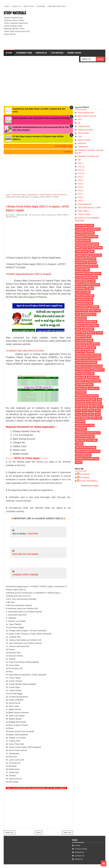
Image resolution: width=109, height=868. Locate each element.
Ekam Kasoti (81, 263)
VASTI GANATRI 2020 (83, 455)
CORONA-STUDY (82, 251)
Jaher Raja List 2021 (84, 303)
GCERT (90, 266)
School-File (93, 388)
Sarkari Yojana (93, 381)
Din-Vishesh (81, 259)
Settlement (81, 392)
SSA (99, 399)
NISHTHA (82, 143)
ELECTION (92, 263)
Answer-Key (81, 237)
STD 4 (80, 184)
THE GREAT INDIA (87, 436)
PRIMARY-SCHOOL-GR (88, 156)
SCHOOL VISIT (81, 388)
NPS (89, 337)
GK (79, 123)
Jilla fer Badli (83, 133)
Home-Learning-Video (85, 296)
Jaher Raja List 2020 (84, 300)
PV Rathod (85, 477)
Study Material (57, 53)
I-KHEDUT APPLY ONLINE (25, 575)
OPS (77, 348)
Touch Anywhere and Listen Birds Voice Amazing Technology (41, 118)
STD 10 (81, 167)
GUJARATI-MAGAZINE (89, 277)
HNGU (91, 288)
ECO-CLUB (92, 259)
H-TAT (93, 281)
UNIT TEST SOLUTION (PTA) (86, 448)
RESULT (79, 374)
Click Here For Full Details (25, 554)
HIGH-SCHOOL (81, 288)
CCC (90, 248)
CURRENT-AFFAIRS (83, 255)
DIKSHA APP (96, 255)
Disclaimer (41, 6)
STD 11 (81, 170)
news (78, 329)
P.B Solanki (85, 474)
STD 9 (80, 201)
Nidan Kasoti (88, 329)
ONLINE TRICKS (11, 217)
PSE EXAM (98, 366)
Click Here (33, 534)
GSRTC (98, 274)
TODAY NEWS (84, 214)
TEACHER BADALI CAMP (89, 208)
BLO (85, 248)
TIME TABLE (83, 211)
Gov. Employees (82, 270)
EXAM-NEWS (80, 266)
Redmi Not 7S (98, 370)
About (7, 6)
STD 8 (80, 197)
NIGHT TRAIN (81, 333)
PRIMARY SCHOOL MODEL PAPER (88, 355)
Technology (81, 429)
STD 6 (80, 190)
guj (77, 277)
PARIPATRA (83, 147)
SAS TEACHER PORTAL (84, 385)
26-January (80, 229)
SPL (94, 399)
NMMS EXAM (80, 337)
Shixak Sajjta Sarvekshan (87, 396)
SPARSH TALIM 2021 (83, 399)
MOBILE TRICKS (92, 325)
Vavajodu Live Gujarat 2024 (87, 459)
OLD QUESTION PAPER (84, 340)
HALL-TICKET (81, 285)
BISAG (78, 248)
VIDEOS (79, 462)
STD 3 (80, 180)
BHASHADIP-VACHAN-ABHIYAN (87, 244)
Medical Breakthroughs (86, 322)
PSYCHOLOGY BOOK (83, 370)
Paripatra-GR (41, 53)
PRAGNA (90, 351)
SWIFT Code (96, 418)
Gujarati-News (51, 215)
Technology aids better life (88, 433)
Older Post (67, 833)
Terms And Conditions (56, 6)
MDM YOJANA (84, 140)
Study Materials (84, 204)
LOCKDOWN (86, 314)
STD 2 (80, 177)
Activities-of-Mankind (85, 233)
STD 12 (81, 173)
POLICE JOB (80, 351)
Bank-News (93, 237)
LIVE (80, 137)
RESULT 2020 (89, 374)
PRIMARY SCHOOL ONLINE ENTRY (88, 359)
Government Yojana (39, 215)
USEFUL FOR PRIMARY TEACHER (88, 451)
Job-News (94, 307)
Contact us (80, 856)
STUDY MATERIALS (15, 13)
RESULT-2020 (81, 377)
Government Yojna (24, 53)
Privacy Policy (29, 6)
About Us (79, 859)
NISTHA (99, 333)
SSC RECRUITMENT (94, 403)
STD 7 (80, 194)
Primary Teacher (74, 53)
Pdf (79, 160)
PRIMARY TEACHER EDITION (86, 362)
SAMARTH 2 (80, 381)
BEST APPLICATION (87, 116)
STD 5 (80, 187)
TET (77, 436)
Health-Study (94, 285)
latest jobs (95, 311)
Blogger (95, 486)
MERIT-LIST (80, 325)
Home (9, 53)
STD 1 (80, 163)
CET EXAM (98, 248)
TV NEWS (79, 444)
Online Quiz (81, 344)
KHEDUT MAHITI (63, 215)
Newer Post (9, 833)
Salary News (93, 377)
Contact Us (16, 6)
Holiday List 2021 (85, 130)
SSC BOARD (80, 403)
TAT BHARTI (80, 422)
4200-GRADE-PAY (86, 113)
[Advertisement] (68, 29)
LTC (94, 314)
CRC (80, 119)
